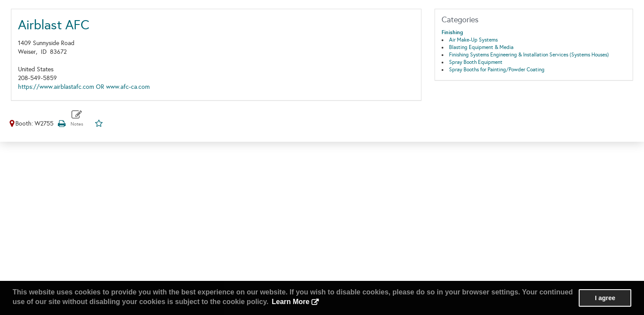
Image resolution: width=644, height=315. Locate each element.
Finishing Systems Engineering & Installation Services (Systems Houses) (529, 55)
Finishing (452, 32)
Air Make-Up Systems (473, 40)
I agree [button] (605, 298)
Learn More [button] (290, 302)
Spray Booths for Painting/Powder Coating (497, 70)
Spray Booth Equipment (476, 62)
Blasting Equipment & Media (481, 47)
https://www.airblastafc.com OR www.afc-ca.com (84, 87)
